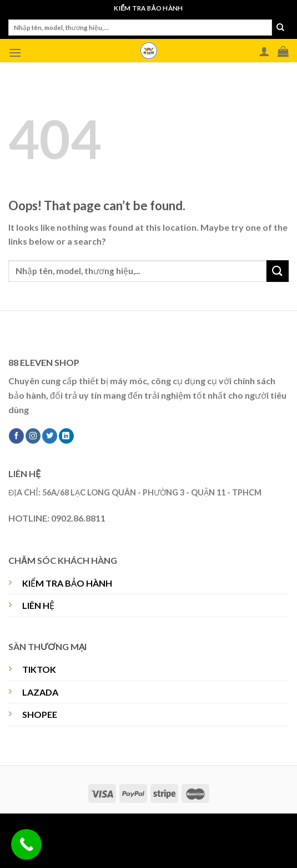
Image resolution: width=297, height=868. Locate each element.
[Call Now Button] (26, 844)
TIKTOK (39, 669)
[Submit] (280, 28)
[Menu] (15, 53)
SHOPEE (40, 714)
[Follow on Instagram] (33, 436)
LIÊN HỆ (38, 605)
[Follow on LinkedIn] (66, 436)
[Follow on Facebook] (16, 436)
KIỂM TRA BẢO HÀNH (67, 583)
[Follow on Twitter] (50, 436)
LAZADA (40, 692)
